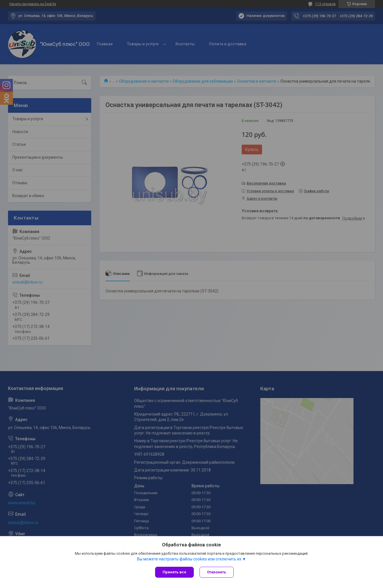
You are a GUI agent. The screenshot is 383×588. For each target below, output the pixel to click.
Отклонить (217, 572)
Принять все (174, 572)
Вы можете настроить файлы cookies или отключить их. (190, 559)
